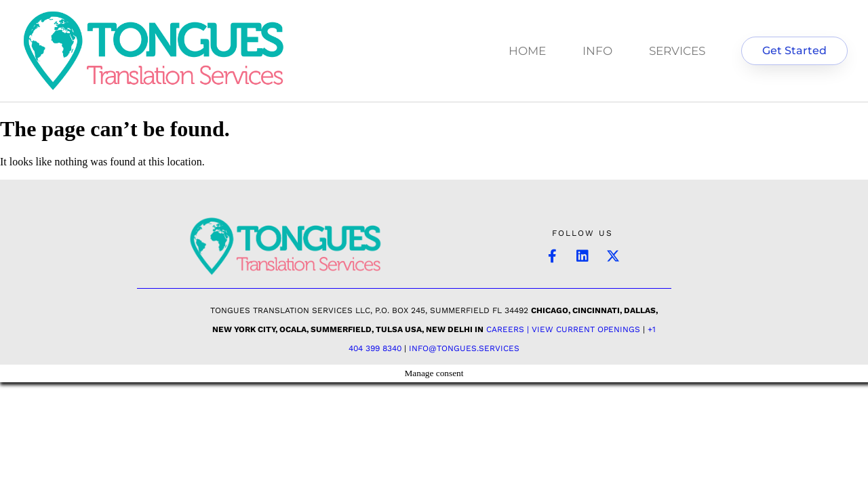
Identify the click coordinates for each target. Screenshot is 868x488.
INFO (597, 51)
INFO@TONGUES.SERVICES (464, 348)
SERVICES (677, 51)
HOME (527, 51)
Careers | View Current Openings (563, 329)
